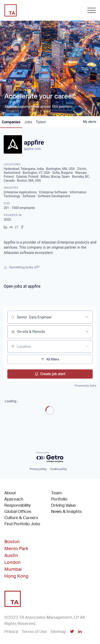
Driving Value (63, 505)
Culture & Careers (21, 518)
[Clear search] (87, 317)
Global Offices (18, 512)
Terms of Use (34, 632)
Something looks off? (22, 267)
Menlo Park (16, 548)
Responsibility (18, 505)
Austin (11, 555)
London (12, 562)
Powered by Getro (86, 386)
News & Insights (66, 512)
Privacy (11, 632)
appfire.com (32, 149)
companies (11, 122)
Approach (14, 499)
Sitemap (58, 632)
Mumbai (13, 569)
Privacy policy (38, 469)
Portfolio (59, 499)
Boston (12, 542)
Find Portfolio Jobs (22, 524)
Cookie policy (58, 469)
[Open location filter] (87, 346)
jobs (28, 122)
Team (56, 493)
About (10, 493)
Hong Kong (16, 576)
